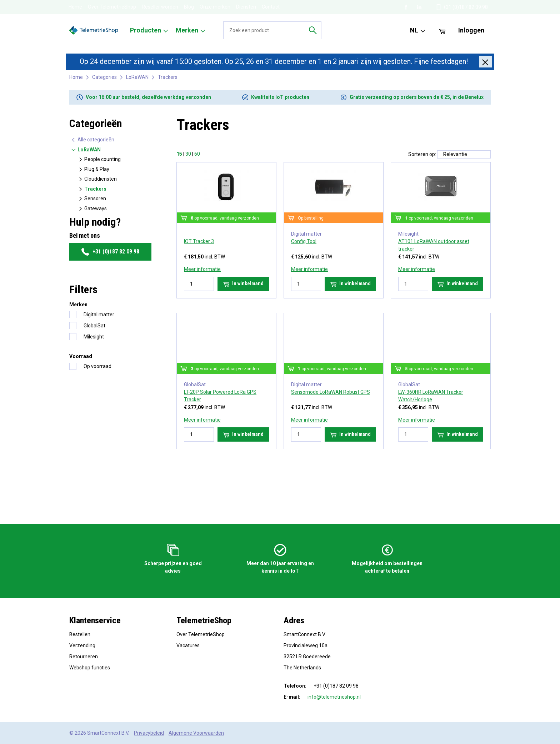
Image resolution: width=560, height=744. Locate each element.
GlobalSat (94, 326)
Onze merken (215, 7)
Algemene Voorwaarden (196, 733)
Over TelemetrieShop (112, 7)
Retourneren (84, 657)
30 (188, 154)
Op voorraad (97, 366)
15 (179, 154)
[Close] (485, 62)
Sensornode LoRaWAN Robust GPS (331, 392)
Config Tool (304, 241)
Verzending (82, 645)
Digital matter (99, 315)
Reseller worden (160, 7)
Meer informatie (202, 269)
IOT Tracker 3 (199, 241)
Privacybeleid (149, 733)
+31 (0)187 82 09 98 (110, 252)
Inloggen (471, 30)
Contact (271, 7)
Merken (78, 305)
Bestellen (80, 634)
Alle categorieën (92, 140)
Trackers (168, 77)
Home (75, 7)
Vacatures (188, 645)
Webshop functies (90, 668)
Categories (104, 77)
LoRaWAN (137, 77)
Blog (189, 7)
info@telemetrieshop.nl (334, 697)
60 (197, 154)
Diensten (246, 7)
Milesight (94, 337)
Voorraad (81, 356)
